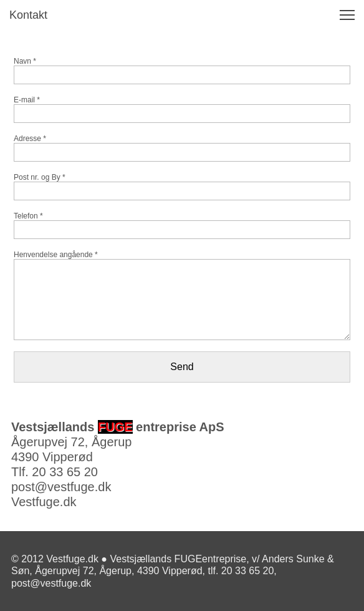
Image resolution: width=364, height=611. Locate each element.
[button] (347, 15)
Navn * (25, 61)
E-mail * (27, 100)
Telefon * (28, 216)
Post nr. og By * (40, 177)
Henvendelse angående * (56, 255)
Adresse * (30, 139)
